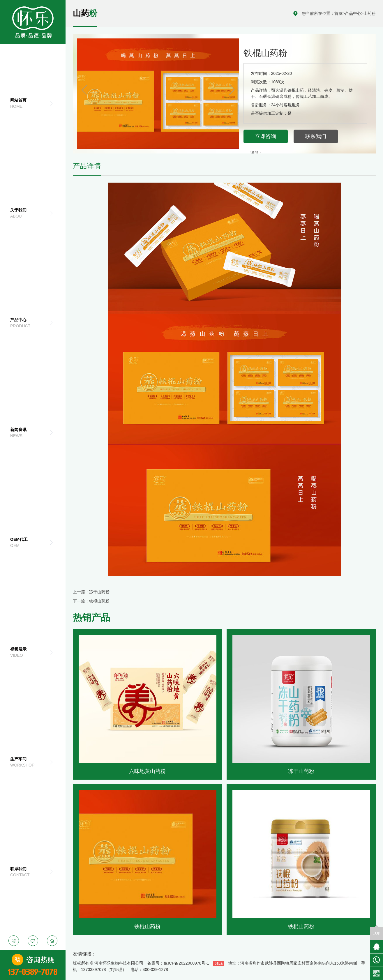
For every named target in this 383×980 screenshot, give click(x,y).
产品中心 (353, 13)
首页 (338, 13)
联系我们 (316, 136)
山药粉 (370, 13)
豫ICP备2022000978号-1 (186, 963)
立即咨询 (266, 136)
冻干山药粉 (99, 592)
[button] (231, 90)
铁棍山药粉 (99, 601)
